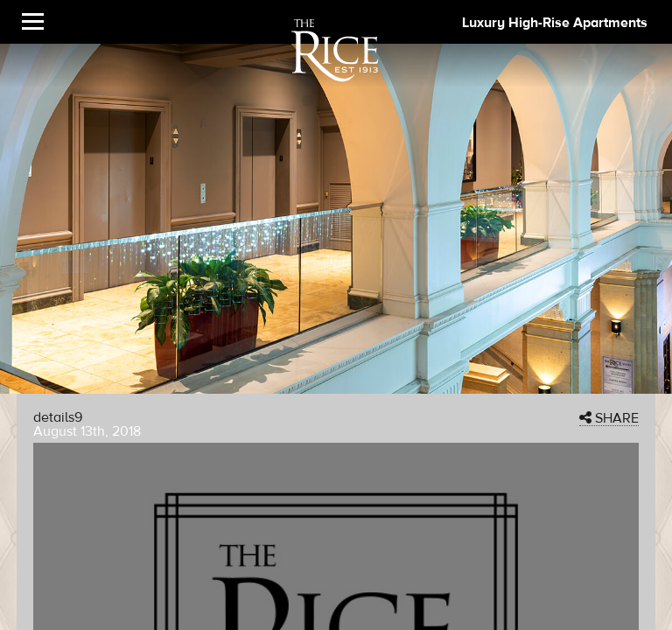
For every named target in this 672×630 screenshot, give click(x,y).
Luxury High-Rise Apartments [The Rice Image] (555, 23)
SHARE (609, 418)
